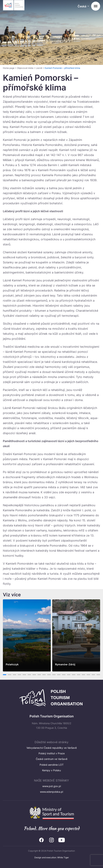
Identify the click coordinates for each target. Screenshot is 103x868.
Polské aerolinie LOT (52, 765)
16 (79, 675)
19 (93, 675)
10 (49, 675)
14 (69, 675)
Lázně (39, 68)
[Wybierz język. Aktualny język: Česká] (83, 7)
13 (64, 675)
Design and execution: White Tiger (52, 857)
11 (54, 675)
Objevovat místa (25, 68)
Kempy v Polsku (51, 770)
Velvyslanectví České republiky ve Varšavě (52, 748)
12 (59, 675)
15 (74, 675)
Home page (9, 68)
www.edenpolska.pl (51, 792)
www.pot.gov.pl (52, 786)
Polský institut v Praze (52, 753)
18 (89, 675)
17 (84, 675)
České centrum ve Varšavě (52, 759)
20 (98, 675)
